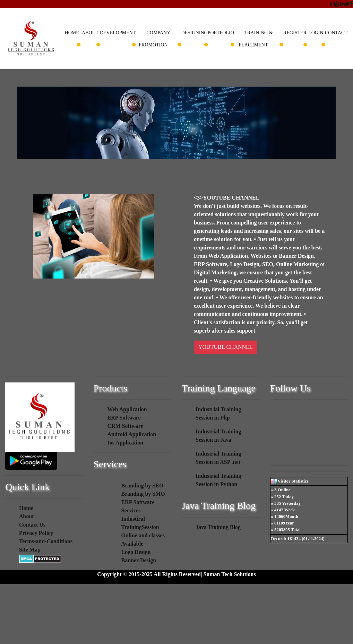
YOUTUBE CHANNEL (226, 347)
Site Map (30, 550)
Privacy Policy (36, 533)
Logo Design (136, 552)
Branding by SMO (143, 494)
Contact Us (32, 525)
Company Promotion (154, 39)
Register (295, 33)
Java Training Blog (218, 527)
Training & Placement (256, 39)
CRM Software (125, 426)
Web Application (127, 409)
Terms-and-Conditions (46, 541)
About (90, 33)
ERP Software (124, 418)
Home (72, 33)
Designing (194, 33)
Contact (336, 33)
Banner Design (139, 560)
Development (118, 33)
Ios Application (126, 443)
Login (316, 33)
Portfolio (221, 33)
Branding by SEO (143, 486)
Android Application (132, 434)
